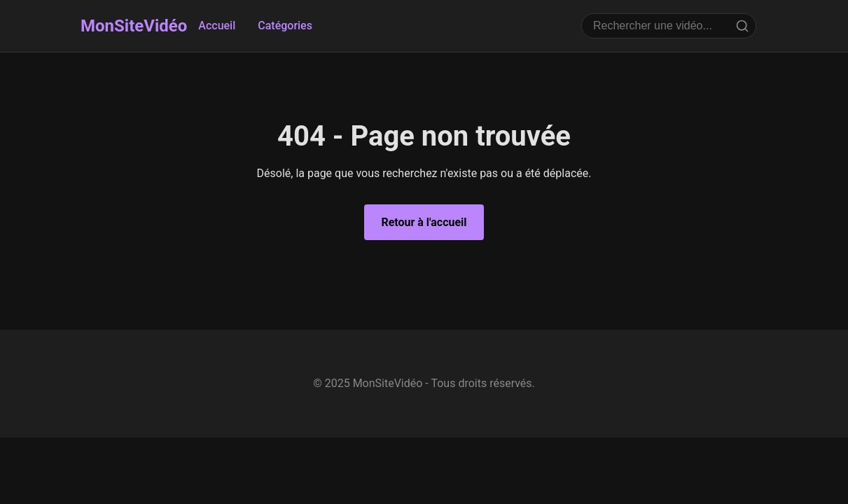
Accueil (217, 26)
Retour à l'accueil (424, 222)
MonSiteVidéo (134, 26)
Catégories (285, 26)
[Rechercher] (742, 26)
